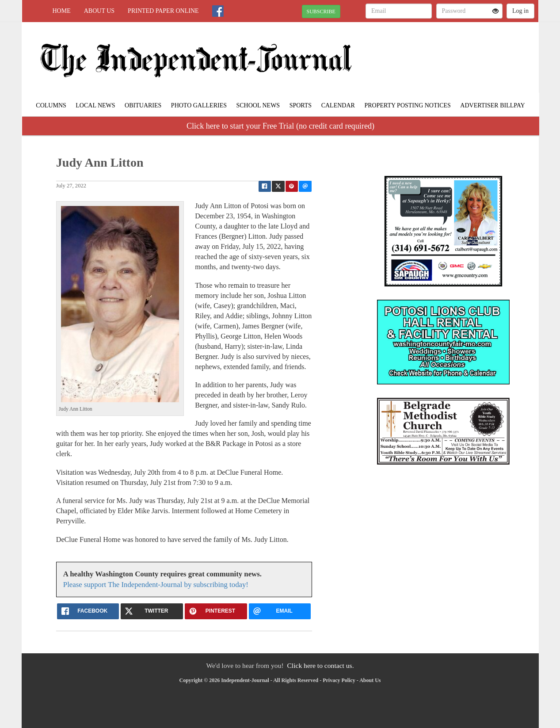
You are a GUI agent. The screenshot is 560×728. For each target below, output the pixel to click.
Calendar (338, 105)
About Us (99, 11)
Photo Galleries (199, 105)
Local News (95, 105)
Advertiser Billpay (492, 105)
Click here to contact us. (320, 665)
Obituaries (143, 105)
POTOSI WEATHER (458, 53)
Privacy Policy (339, 680)
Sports (301, 105)
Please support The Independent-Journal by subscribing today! (156, 585)
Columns (51, 105)
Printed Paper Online (163, 11)
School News (258, 105)
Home (62, 11)
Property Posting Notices (407, 105)
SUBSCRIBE (321, 11)
